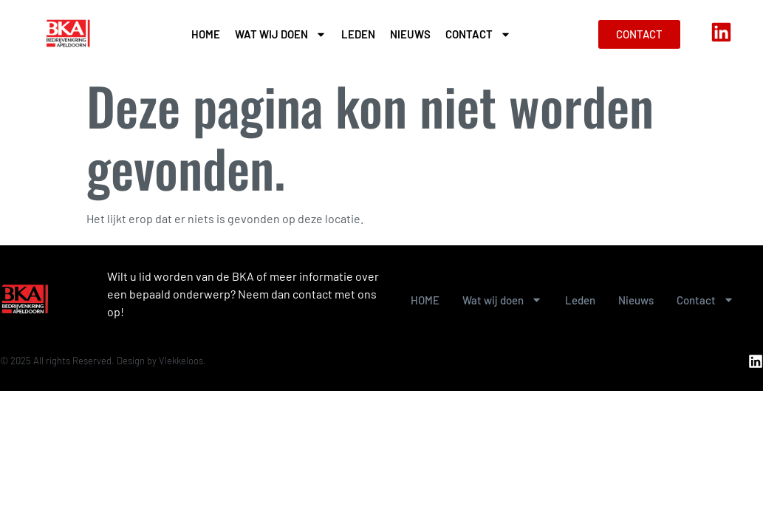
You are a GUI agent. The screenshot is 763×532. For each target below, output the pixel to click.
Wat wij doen (281, 34)
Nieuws (410, 34)
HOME (206, 34)
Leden (358, 34)
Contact (478, 34)
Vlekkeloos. (182, 361)
